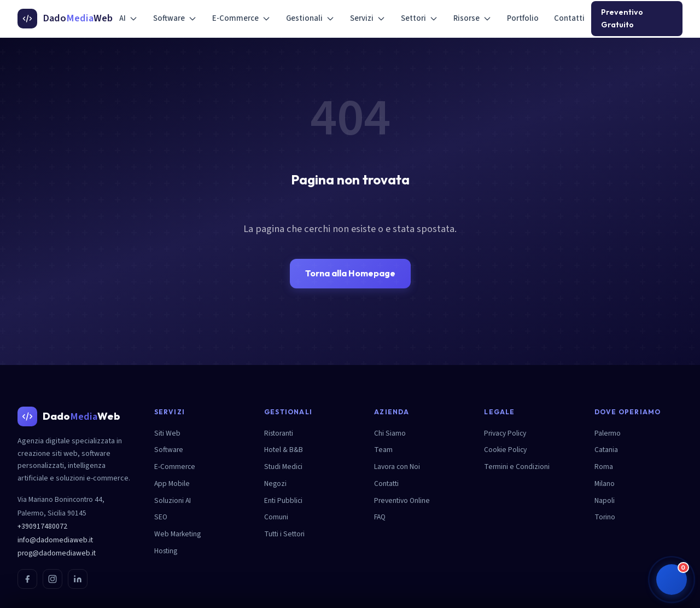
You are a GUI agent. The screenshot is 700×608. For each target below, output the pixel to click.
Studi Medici (283, 467)
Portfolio (523, 18)
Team (383, 450)
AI (129, 18)
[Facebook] (27, 579)
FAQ (380, 517)
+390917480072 (42, 526)
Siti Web (167, 433)
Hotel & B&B (284, 450)
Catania (606, 450)
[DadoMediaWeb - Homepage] (65, 19)
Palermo (608, 433)
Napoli (605, 500)
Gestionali (310, 18)
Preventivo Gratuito (622, 18)
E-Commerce (241, 18)
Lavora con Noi (397, 467)
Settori (419, 18)
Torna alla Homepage (350, 273)
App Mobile (172, 483)
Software (175, 18)
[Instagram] (52, 579)
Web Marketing (177, 534)
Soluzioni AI (173, 500)
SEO (161, 517)
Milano (605, 483)
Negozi (275, 483)
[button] (672, 580)
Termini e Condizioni (517, 467)
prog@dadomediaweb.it (57, 553)
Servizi (368, 18)
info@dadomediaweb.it (55, 540)
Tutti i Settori (284, 534)
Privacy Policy (505, 433)
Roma (604, 467)
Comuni (276, 517)
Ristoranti (279, 433)
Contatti (569, 18)
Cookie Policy (505, 450)
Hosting (166, 551)
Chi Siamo (390, 433)
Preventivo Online (402, 500)
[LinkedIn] (78, 579)
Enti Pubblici (283, 500)
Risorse (472, 18)
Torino (605, 517)
